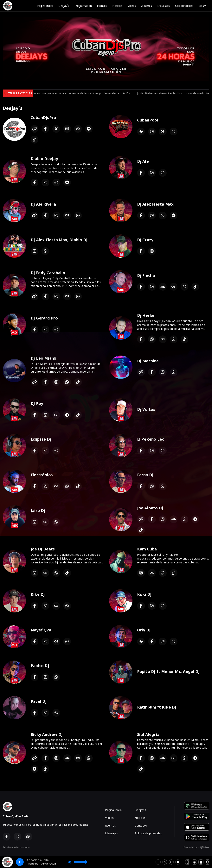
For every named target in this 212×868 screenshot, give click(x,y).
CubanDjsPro (43, 118)
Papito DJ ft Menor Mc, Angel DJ (168, 671)
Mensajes (111, 833)
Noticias (117, 6)
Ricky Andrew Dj (47, 734)
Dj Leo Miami (44, 358)
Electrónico (42, 475)
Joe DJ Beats (43, 549)
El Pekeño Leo (151, 439)
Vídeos (132, 6)
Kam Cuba (147, 549)
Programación (83, 6)
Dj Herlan (146, 315)
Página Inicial (45, 6)
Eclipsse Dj (41, 439)
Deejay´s (64, 6)
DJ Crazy (145, 240)
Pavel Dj (39, 701)
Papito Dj (40, 666)
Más (202, 6)
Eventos (102, 6)
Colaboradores (184, 6)
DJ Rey (37, 403)
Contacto (141, 825)
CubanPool (148, 120)
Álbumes (146, 6)
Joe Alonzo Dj (150, 508)
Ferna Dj (145, 475)
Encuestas (164, 6)
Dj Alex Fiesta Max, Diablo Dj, (60, 240)
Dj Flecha (146, 275)
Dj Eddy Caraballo (48, 273)
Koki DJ (144, 594)
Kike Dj (38, 594)
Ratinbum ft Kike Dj (157, 707)
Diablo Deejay (44, 159)
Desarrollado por (196, 847)
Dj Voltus (146, 409)
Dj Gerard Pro (44, 318)
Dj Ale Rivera (43, 204)
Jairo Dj (38, 510)
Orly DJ (144, 630)
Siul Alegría (148, 734)
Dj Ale (143, 161)
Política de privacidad (148, 833)
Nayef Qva (41, 630)
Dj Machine (148, 361)
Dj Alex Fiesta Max (155, 204)
